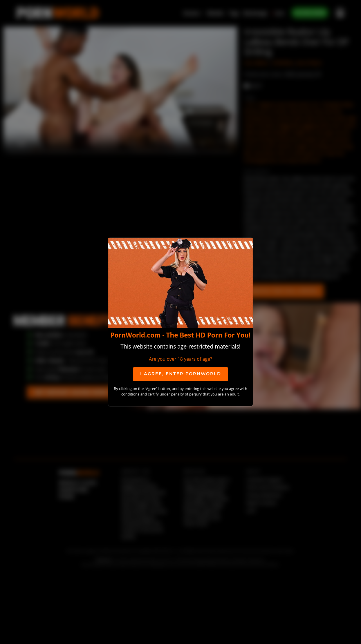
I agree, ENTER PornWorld (181, 374)
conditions (130, 394)
